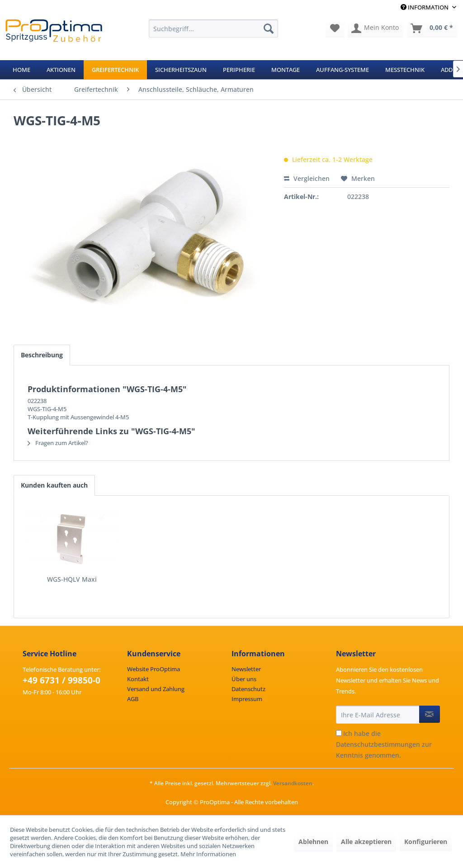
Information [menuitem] (425, 7)
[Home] (21, 70)
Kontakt (138, 679)
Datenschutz (248, 689)
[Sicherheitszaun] (181, 70)
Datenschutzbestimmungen (378, 744)
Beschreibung (42, 355)
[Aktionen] (61, 70)
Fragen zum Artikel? (58, 443)
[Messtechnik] (405, 70)
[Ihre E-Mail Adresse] (378, 715)
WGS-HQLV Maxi (72, 579)
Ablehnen (313, 842)
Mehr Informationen (208, 854)
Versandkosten (293, 783)
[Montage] (286, 70)
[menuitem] (214, 28)
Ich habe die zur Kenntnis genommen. (384, 744)
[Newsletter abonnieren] (430, 714)
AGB (133, 699)
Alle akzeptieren (366, 842)
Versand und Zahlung (156, 689)
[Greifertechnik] (115, 70)
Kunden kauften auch (54, 485)
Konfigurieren (426, 842)
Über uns (244, 679)
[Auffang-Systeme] (343, 70)
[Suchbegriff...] (214, 28)
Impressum (247, 699)
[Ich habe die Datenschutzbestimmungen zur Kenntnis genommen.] (339, 733)
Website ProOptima (154, 669)
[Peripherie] (239, 70)
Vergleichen (307, 178)
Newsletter (246, 669)
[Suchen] (269, 28)
